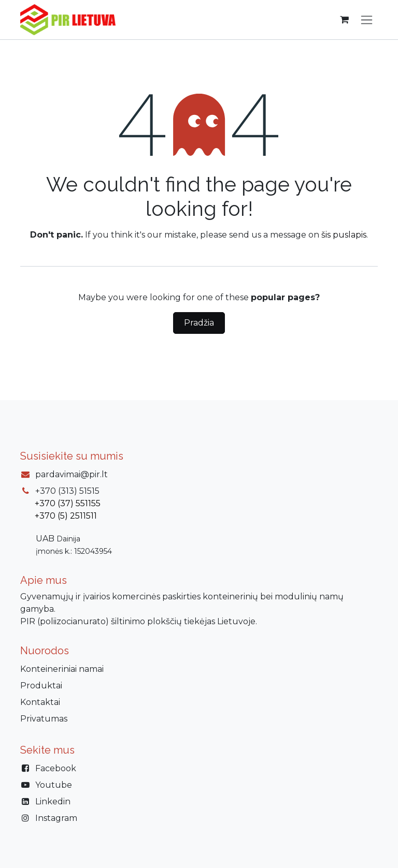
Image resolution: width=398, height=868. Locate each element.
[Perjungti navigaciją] (367, 20)
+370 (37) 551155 (68, 503)
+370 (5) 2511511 (66, 516)
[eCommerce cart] (344, 20)
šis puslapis (344, 235)
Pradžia (199, 323)
